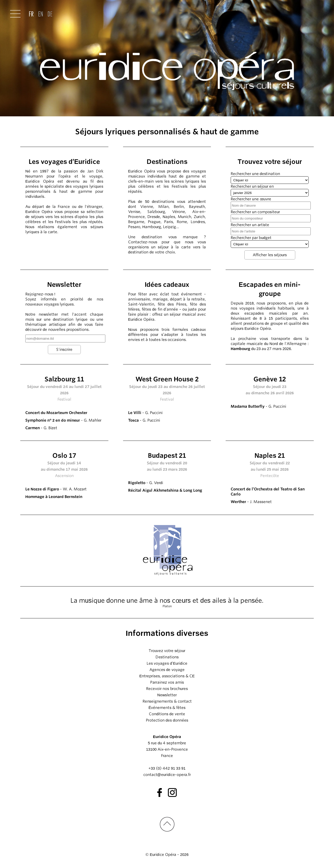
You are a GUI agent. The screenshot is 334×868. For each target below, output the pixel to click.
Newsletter (167, 695)
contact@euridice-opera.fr (167, 775)
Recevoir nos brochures (167, 689)
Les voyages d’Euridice (167, 663)
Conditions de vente (167, 714)
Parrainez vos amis (167, 682)
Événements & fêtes (167, 708)
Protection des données (167, 720)
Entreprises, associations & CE (167, 676)
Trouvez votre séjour (167, 651)
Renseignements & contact (167, 701)
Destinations (167, 657)
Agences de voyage (167, 670)
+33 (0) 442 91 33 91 (167, 768)
